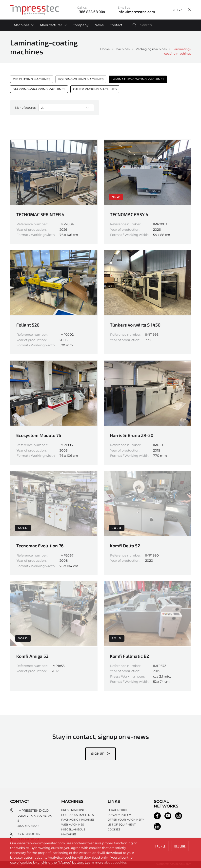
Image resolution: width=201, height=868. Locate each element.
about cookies (115, 862)
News (99, 25)
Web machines (73, 824)
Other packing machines (95, 89)
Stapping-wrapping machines (39, 89)
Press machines (74, 810)
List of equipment (122, 824)
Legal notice (118, 810)
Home (105, 49)
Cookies (114, 829)
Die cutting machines (32, 79)
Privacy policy (119, 815)
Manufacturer (51, 25)
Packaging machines (151, 49)
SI (174, 10)
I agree (160, 846)
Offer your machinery (126, 819)
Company (80, 25)
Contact (116, 25)
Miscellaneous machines (73, 832)
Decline (180, 846)
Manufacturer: (26, 107)
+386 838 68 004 (29, 834)
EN (181, 10)
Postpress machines (78, 815)
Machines (22, 25)
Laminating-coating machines (138, 79)
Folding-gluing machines (81, 79)
